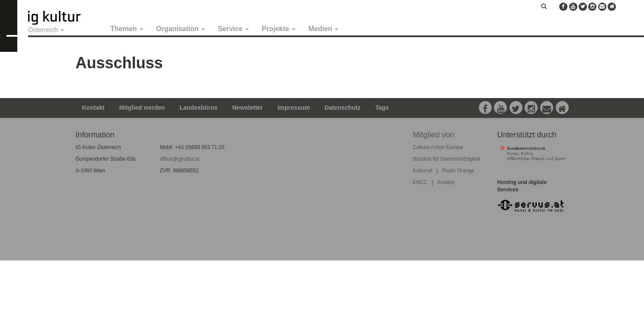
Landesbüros (199, 108)
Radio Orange (458, 171)
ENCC (420, 182)
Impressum (294, 108)
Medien (324, 29)
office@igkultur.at (180, 159)
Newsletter (248, 108)
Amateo (446, 182)
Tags (382, 108)
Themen (127, 29)
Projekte (279, 29)
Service (233, 29)
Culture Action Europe (438, 147)
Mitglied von (434, 135)
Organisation (181, 29)
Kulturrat (423, 171)
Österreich (46, 30)
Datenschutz (342, 108)
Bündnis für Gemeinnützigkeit (447, 159)
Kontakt (93, 108)
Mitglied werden (142, 108)
